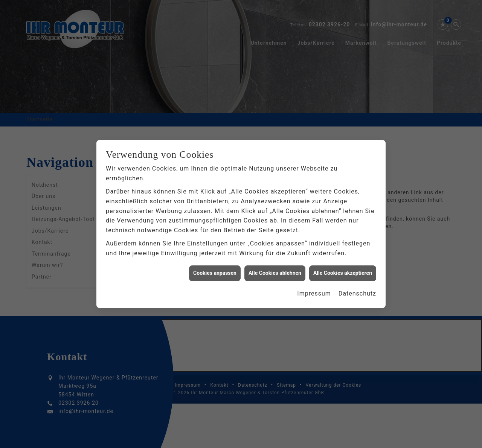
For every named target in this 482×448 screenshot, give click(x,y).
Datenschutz (357, 290)
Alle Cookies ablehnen (275, 270)
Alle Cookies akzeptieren (343, 270)
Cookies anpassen (215, 270)
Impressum (314, 290)
